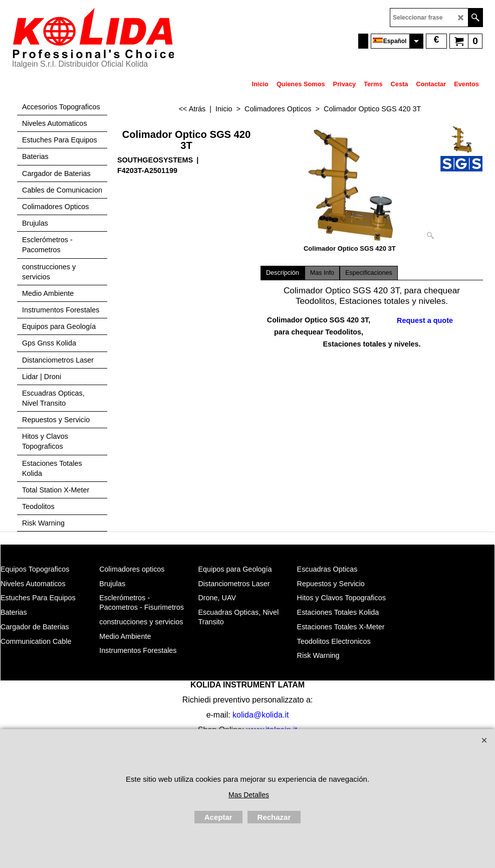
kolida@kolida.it (261, 715)
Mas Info (322, 273)
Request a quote (425, 320)
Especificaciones (369, 273)
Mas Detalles (249, 795)
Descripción (283, 273)
